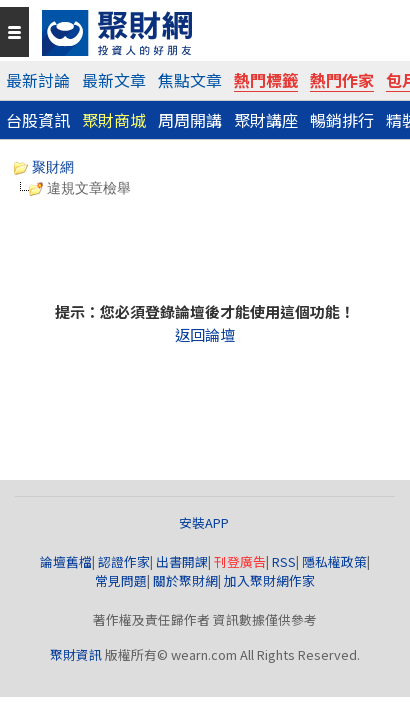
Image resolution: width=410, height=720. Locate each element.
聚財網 (44, 167)
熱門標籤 (266, 80)
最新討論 (38, 80)
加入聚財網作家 (269, 580)
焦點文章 (190, 80)
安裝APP (205, 522)
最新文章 (114, 80)
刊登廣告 (240, 561)
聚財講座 (266, 120)
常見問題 (121, 580)
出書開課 (182, 561)
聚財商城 (114, 120)
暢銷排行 (342, 120)
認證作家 (124, 561)
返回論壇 (205, 334)
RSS (284, 561)
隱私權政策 (334, 561)
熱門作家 (342, 80)
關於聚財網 (185, 580)
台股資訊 (38, 120)
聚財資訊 (76, 654)
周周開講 (190, 120)
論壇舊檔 (66, 561)
